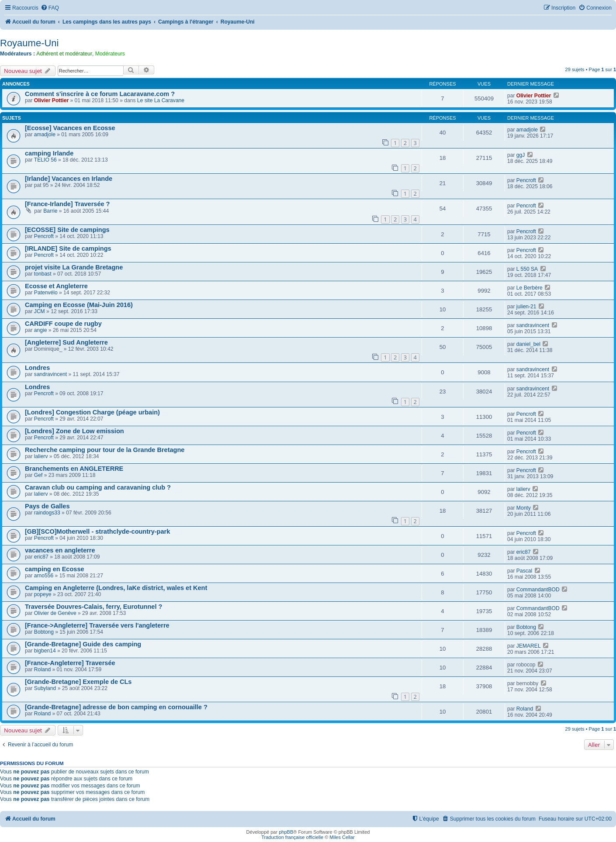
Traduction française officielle (292, 837)
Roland (42, 669)
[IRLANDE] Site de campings (68, 248)
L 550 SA (527, 269)
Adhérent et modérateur (64, 54)
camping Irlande (49, 153)
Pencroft (526, 180)
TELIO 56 (45, 160)
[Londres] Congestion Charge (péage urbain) (92, 412)
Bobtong (44, 632)
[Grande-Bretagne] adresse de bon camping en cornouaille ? (116, 707)
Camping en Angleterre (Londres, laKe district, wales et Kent (116, 588)
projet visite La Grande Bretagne (74, 267)
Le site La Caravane (161, 100)
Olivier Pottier (51, 100)
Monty (524, 508)
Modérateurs (110, 54)
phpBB (286, 832)
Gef (38, 475)
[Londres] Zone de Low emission (74, 431)
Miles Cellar (342, 837)
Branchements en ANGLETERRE (74, 469)
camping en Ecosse (55, 569)
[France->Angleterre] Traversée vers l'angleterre (97, 625)
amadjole (45, 135)
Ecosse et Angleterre (56, 286)
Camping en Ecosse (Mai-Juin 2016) (79, 305)
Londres (37, 368)
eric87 (41, 557)
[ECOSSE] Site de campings (67, 230)
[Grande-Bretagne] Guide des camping (83, 644)
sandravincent (533, 325)
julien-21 (526, 307)
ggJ (521, 155)
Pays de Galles (47, 506)
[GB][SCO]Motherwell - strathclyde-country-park (97, 531)
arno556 (44, 576)
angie (41, 330)
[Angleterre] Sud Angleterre (66, 342)
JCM (40, 311)
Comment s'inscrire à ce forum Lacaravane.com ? (100, 94)
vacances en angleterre (60, 550)
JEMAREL (529, 646)
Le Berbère (529, 288)
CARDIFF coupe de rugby (63, 324)
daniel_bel (528, 344)
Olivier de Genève (55, 613)
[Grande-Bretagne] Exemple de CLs (78, 682)
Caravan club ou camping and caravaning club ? (98, 487)
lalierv (41, 456)
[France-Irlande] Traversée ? (67, 204)
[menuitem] (50, 8)
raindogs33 (47, 513)
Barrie (50, 211)
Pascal (524, 571)
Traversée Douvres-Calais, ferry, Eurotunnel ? (93, 607)
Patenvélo (46, 293)
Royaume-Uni (29, 43)
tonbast (43, 274)
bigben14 (45, 651)
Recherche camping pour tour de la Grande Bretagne (105, 450)
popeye (43, 594)
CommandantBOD (538, 590)
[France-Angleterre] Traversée (70, 663)
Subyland (45, 688)
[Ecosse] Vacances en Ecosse (70, 128)
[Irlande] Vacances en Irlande (69, 179)
